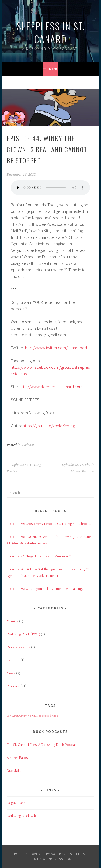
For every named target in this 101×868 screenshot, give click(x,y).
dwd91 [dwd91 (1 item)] (34, 716)
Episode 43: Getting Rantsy (24, 468)
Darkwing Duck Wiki (22, 816)
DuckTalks (14, 771)
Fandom (13, 660)
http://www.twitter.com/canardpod (56, 348)
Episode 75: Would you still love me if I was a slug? (45, 589)
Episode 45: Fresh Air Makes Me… (78, 468)
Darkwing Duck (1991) (23, 634)
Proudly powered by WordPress (42, 854)
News (11, 673)
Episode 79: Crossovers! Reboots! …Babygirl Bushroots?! (50, 524)
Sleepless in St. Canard (51, 32)
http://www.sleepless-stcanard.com (51, 387)
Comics (13, 621)
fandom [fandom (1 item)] (54, 716)
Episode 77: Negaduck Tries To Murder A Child (42, 556)
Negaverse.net (18, 803)
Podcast (28, 445)
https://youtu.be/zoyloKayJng (49, 426)
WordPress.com (57, 859)
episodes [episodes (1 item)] (44, 716)
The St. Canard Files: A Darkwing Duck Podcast (42, 745)
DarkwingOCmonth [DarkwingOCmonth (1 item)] (18, 716)
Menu (54, 69)
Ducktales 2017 (18, 647)
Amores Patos (17, 758)
